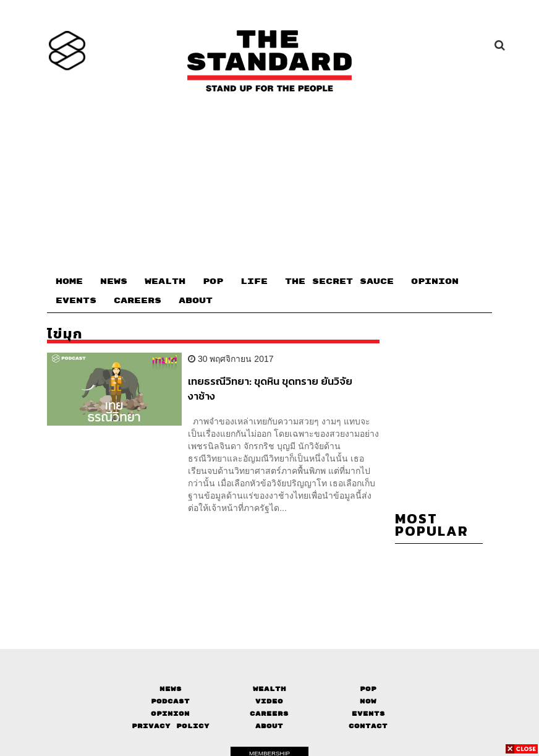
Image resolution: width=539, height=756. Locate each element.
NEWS (114, 281)
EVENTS (76, 301)
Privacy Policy (171, 726)
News (171, 689)
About (269, 726)
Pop (368, 689)
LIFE (254, 281)
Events (368, 714)
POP (213, 281)
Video (269, 701)
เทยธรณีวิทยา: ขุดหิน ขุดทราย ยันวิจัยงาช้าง (270, 388)
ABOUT (196, 301)
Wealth (269, 689)
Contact (368, 726)
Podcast (170, 701)
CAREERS (138, 301)
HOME (69, 281)
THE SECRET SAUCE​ (339, 281)
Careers (269, 714)
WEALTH (165, 281)
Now (368, 701)
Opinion (170, 714)
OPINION (435, 281)
